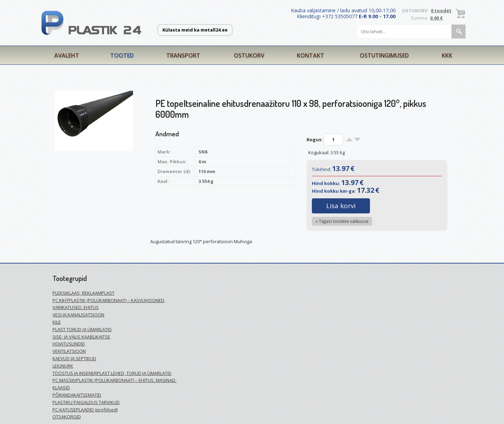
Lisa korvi (341, 206)
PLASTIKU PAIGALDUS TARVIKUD (86, 402)
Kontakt (310, 55)
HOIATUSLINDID (69, 344)
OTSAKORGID (67, 417)
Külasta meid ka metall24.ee (195, 30)
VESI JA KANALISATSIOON (78, 315)
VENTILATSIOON (69, 351)
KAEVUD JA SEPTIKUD (74, 358)
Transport (183, 55)
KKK (447, 55)
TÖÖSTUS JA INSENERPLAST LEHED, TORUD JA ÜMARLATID (112, 373)
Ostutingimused (384, 55)
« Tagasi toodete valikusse (342, 221)
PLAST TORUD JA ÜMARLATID (82, 329)
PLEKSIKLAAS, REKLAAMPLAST (83, 293)
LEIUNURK (63, 366)
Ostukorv (249, 55)
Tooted (122, 55)
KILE (57, 322)
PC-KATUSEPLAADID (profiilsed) (85, 410)
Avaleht (67, 55)
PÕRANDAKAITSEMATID (77, 395)
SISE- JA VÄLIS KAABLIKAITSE (81, 337)
